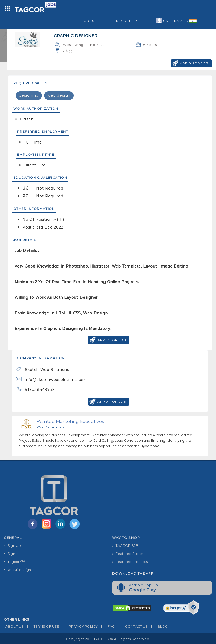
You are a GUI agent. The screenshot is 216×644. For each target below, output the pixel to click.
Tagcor (15, 561)
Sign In (11, 554)
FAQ (106, 626)
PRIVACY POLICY (78, 626)
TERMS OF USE (41, 626)
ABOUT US (14, 626)
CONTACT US (131, 626)
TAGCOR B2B (125, 545)
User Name (177, 21)
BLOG (158, 626)
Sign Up (12, 545)
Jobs (91, 21)
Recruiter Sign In (19, 570)
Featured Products (130, 562)
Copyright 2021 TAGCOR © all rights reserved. (108, 639)
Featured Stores (128, 554)
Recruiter (129, 21)
